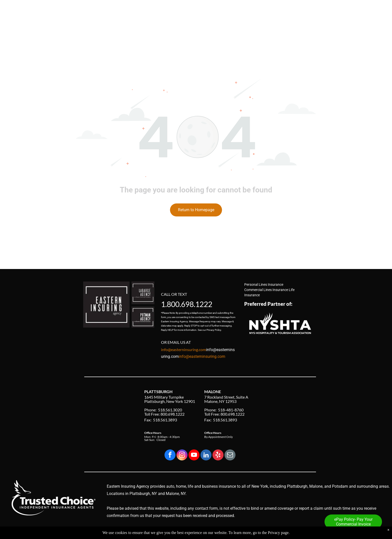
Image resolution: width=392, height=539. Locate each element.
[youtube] (194, 456)
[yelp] (218, 456)
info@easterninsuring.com (202, 356)
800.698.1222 (189, 304)
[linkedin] (206, 456)
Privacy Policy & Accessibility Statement (285, 531)
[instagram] (182, 456)
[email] (230, 456)
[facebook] (170, 456)
